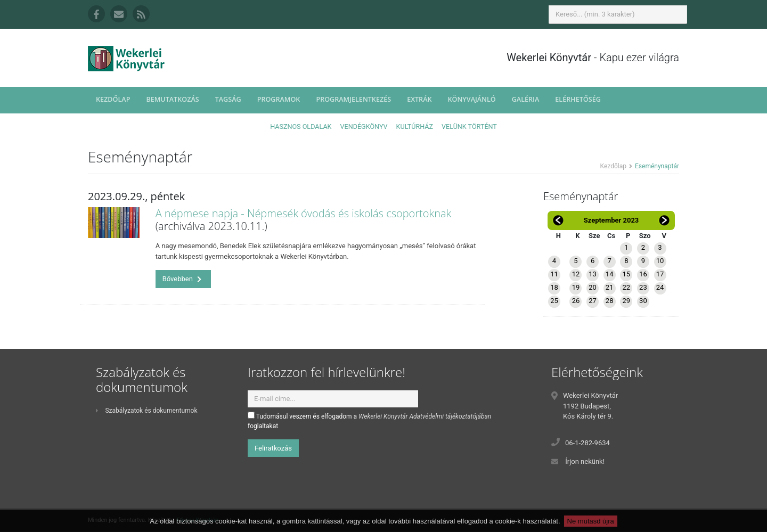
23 (643, 287)
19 (576, 287)
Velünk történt (469, 126)
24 (660, 287)
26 (576, 301)
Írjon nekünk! (585, 461)
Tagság (228, 99)
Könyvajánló (472, 99)
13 (593, 274)
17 (660, 274)
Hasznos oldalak (301, 126)
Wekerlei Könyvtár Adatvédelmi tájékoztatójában (425, 416)
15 (626, 274)
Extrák (419, 99)
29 (626, 301)
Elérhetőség (578, 99)
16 (643, 274)
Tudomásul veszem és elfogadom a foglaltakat (369, 421)
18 (554, 287)
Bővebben (182, 279)
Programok (279, 99)
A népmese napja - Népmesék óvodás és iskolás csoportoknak (304, 213)
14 (610, 274)
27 (593, 301)
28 (610, 301)
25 (554, 301)
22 (626, 287)
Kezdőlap (113, 99)
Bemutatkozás (172, 99)
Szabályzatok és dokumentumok (146, 411)
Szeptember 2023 (611, 220)
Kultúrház (415, 126)
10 (660, 261)
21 (610, 287)
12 (576, 274)
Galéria (526, 99)
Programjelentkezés (353, 99)
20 (593, 287)
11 (554, 274)
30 (643, 301)
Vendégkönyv (364, 126)
